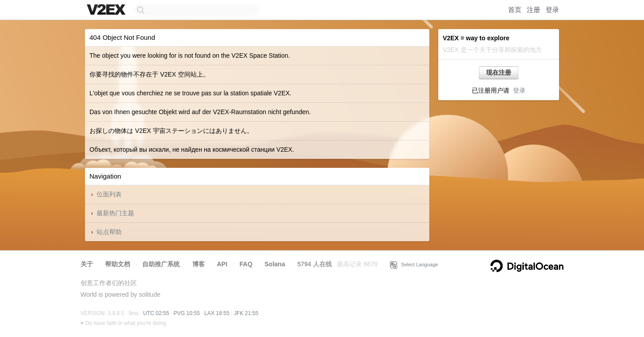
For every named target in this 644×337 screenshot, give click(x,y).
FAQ (246, 264)
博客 (199, 264)
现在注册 (499, 73)
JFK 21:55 (246, 313)
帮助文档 (118, 264)
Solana (275, 264)
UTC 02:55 (156, 313)
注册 (534, 10)
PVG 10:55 (187, 313)
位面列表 (109, 194)
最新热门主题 (115, 213)
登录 (552, 10)
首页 (515, 10)
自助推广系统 (161, 264)
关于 (87, 264)
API (222, 264)
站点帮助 (109, 232)
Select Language (414, 264)
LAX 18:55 (217, 313)
